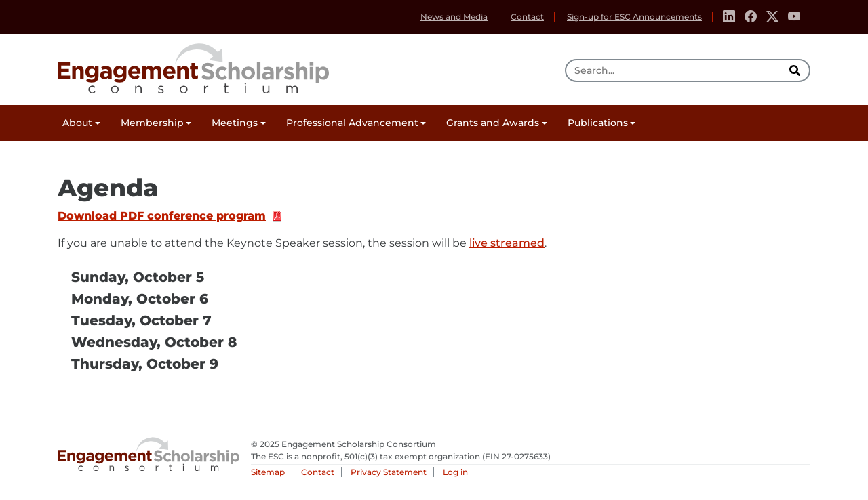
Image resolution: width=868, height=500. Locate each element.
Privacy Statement (389, 472)
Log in (455, 472)
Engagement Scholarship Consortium (193, 66)
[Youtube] (794, 17)
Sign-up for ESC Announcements (634, 17)
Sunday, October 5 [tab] (138, 277)
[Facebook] (751, 17)
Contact (527, 17)
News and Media (454, 17)
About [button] (77, 123)
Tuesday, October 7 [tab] (141, 320)
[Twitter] (772, 17)
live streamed (507, 243)
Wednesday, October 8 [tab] (154, 342)
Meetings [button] (235, 123)
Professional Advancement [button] (352, 123)
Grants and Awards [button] (493, 123)
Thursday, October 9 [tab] (145, 364)
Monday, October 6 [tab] (140, 299)
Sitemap (268, 472)
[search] (796, 70)
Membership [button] (152, 123)
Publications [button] (598, 123)
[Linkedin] (729, 17)
